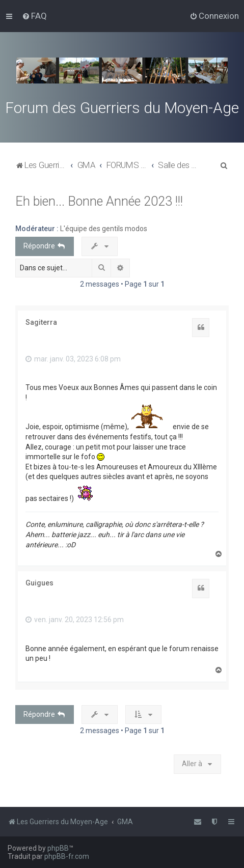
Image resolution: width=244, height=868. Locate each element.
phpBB (58, 848)
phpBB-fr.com (67, 856)
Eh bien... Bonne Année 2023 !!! (99, 201)
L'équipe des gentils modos (104, 229)
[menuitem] (34, 16)
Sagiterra (41, 322)
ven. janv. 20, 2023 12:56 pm (75, 620)
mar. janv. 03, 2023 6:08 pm (73, 359)
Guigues (39, 583)
